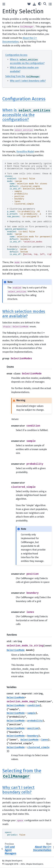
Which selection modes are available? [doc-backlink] (24, 314)
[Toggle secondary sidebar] (50, 4)
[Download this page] (34, 4)
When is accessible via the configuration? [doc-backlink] (27, 115)
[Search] (45, 4)
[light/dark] (40, 4)
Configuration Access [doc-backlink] (24, 99)
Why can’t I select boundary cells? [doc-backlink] (18, 790)
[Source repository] (29, 4)
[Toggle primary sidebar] (4, 4)
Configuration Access (16, 55)
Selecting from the (23, 76)
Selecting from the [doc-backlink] (22, 773)
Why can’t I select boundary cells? (28, 81)
